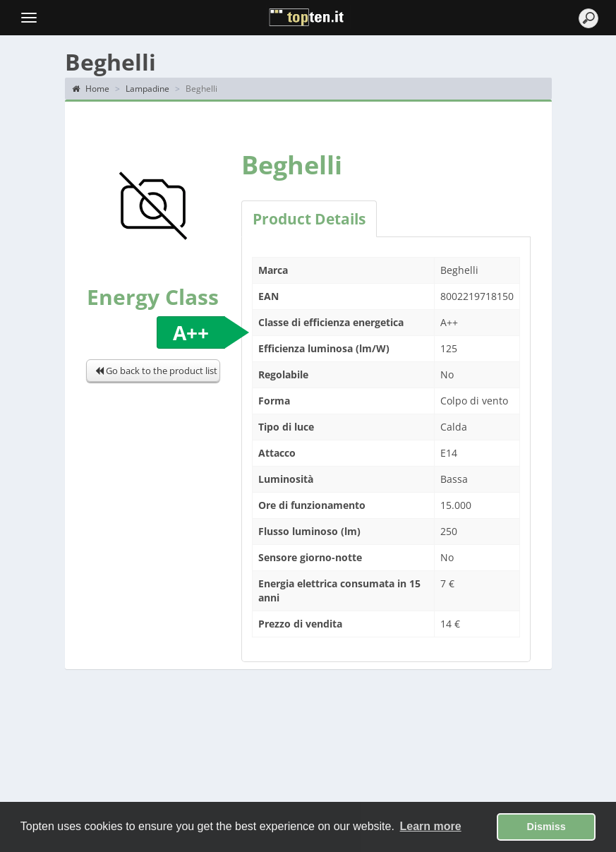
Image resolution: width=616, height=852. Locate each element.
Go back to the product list (156, 371)
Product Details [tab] (309, 219)
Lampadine (147, 89)
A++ (191, 332)
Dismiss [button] (546, 827)
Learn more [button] (431, 826)
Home (91, 89)
